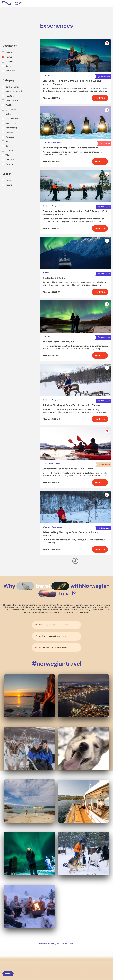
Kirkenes (9, 61)
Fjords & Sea (11, 110)
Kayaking (9, 164)
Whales (9, 155)
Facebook (69, 943)
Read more (100, 98)
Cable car (10, 146)
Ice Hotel (9, 151)
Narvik (8, 66)
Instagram (55, 943)
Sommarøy (10, 52)
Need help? (8, 974)
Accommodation (13, 119)
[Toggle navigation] (108, 3)
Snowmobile (11, 123)
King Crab (10, 160)
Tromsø (9, 57)
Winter (8, 180)
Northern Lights (12, 87)
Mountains (10, 96)
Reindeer (9, 132)
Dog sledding (11, 128)
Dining (8, 114)
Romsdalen (10, 71)
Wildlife (9, 105)
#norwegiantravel (56, 664)
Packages (10, 137)
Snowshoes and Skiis (14, 91)
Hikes (8, 141)
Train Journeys (12, 100)
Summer (9, 185)
